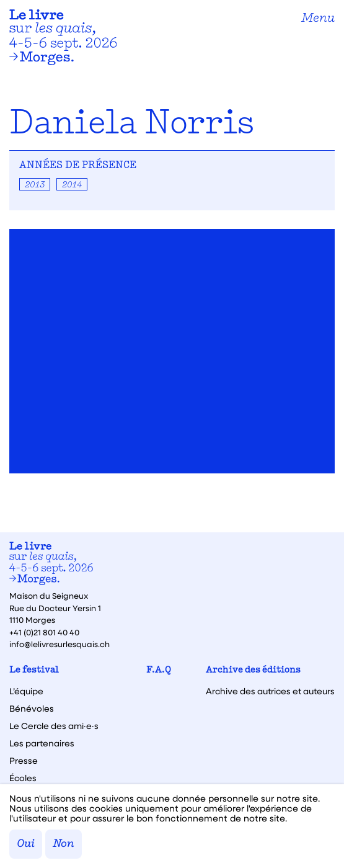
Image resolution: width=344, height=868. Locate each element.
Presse (24, 761)
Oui (26, 844)
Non (64, 844)
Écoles (23, 778)
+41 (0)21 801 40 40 (44, 632)
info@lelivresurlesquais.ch (60, 644)
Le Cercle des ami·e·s (54, 726)
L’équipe (26, 691)
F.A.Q (159, 670)
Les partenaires (42, 743)
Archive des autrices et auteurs (270, 691)
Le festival (34, 670)
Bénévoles (32, 709)
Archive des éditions (253, 670)
